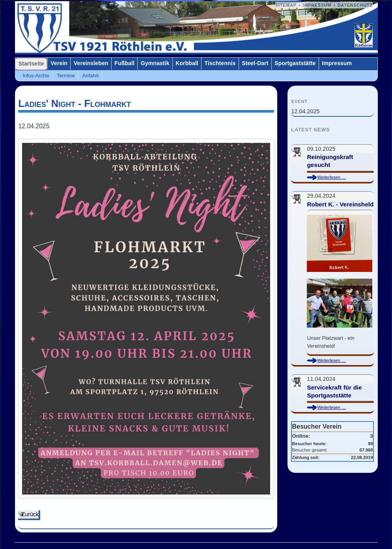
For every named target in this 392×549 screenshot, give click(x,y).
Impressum (317, 5)
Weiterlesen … (337, 177)
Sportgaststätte (295, 63)
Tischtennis (220, 63)
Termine (66, 76)
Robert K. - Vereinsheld (340, 204)
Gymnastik (155, 63)
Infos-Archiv (36, 76)
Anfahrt (91, 76)
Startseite (31, 64)
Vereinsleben (91, 63)
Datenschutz (355, 5)
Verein (59, 63)
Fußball (124, 63)
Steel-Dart (255, 63)
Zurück (30, 514)
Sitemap (286, 5)
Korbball (187, 63)
